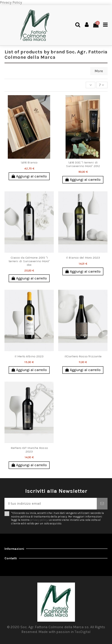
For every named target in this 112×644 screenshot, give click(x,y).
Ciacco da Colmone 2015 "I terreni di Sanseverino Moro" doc (29, 261)
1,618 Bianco (29, 162)
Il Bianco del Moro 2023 (83, 258)
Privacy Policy (11, 2)
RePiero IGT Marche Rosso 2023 (29, 450)
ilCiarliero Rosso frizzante (83, 356)
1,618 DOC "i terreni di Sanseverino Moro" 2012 (83, 164)
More (99, 71)
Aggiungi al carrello (29, 176)
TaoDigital (83, 632)
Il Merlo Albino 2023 (29, 356)
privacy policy (39, 520)
